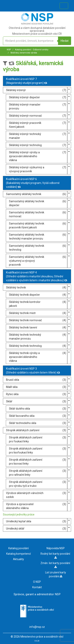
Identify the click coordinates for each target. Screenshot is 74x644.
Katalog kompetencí (18, 554)
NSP (9, 50)
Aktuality (18, 559)
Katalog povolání (18, 548)
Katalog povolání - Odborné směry (31, 50)
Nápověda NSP (56, 548)
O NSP (37, 582)
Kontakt (37, 587)
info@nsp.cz (37, 627)
